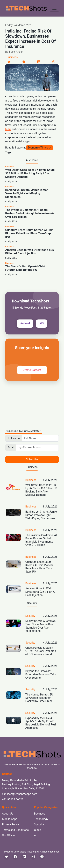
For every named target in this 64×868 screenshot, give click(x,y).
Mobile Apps (10, 819)
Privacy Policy (10, 824)
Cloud (38, 830)
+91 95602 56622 (13, 799)
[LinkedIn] (39, 62)
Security (30, 616)
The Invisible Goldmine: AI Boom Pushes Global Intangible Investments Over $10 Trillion (30, 213)
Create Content (32, 370)
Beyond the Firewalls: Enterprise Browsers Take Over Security (41, 674)
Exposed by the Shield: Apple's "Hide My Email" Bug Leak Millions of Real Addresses (41, 723)
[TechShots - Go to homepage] (26, 8)
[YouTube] (42, 857)
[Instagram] (33, 857)
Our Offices (9, 835)
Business (12, 57)
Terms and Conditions (15, 830)
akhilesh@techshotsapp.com (20, 794)
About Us (8, 814)
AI (35, 835)
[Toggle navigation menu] (54, 8)
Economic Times (40, 148)
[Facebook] (24, 62)
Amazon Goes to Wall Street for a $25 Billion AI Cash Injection (30, 252)
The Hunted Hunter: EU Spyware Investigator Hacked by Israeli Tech (39, 698)
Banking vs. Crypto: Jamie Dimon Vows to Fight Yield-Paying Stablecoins (27, 193)
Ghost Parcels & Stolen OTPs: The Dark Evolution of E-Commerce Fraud (41, 651)
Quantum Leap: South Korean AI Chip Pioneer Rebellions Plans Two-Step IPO (29, 233)
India (8, 129)
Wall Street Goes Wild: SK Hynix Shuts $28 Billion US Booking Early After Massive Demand (30, 173)
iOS (42, 323)
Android (25, 323)
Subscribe (32, 459)
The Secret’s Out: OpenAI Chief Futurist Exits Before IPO (25, 268)
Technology (41, 819)
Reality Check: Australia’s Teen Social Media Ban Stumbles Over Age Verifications (41, 626)
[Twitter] (9, 62)
